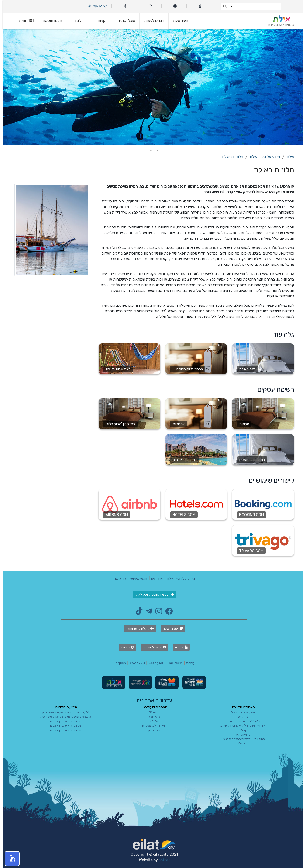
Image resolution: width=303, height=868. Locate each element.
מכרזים (179, 647)
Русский (135, 663)
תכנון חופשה (50, 21)
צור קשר (117, 578)
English (117, 663)
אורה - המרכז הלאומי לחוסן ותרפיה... (240, 726)
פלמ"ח (152, 721)
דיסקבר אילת (170, 629)
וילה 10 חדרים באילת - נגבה (240, 721)
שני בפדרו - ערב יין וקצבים (63, 721)
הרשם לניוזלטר (152, 647)
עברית (188, 663)
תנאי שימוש (136, 578)
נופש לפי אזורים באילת (240, 712)
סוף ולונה (240, 730)
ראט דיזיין (151, 730)
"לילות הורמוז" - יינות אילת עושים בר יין (63, 712)
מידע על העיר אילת (262, 157)
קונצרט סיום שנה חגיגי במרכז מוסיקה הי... (63, 717)
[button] (9, 859)
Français (153, 663)
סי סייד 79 (152, 712)
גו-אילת (240, 717)
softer (161, 860)
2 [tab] (148, 150)
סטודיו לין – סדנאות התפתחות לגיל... (240, 739)
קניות (99, 21)
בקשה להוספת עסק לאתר (152, 595)
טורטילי (240, 743)
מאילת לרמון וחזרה (137, 629)
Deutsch (172, 663)
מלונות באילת (230, 157)
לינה (75, 21)
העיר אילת (178, 21)
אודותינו (154, 578)
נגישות (125, 647)
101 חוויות (24, 21)
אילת (288, 157)
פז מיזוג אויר (240, 735)
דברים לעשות (151, 21)
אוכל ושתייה (124, 21)
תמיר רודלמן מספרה (152, 726)
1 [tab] (155, 150)
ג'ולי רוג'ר (152, 717)
